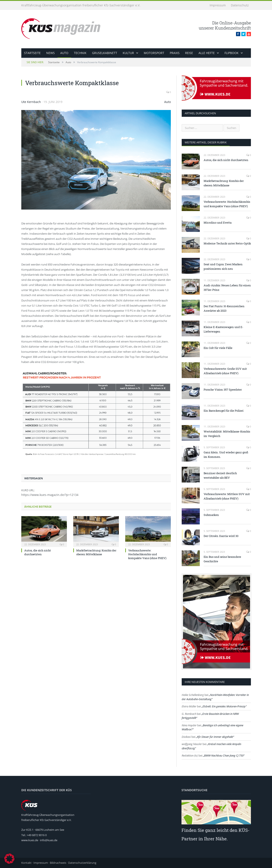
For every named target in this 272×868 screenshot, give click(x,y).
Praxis (175, 53)
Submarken (211, 515)
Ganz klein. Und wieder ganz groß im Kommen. (226, 455)
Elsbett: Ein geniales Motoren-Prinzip (224, 706)
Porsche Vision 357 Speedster (223, 390)
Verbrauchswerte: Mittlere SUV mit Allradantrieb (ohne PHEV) (227, 496)
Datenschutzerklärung (82, 863)
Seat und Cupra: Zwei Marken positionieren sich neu (223, 266)
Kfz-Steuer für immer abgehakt (215, 737)
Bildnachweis (58, 863)
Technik (80, 53)
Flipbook (232, 53)
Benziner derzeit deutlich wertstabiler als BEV (220, 475)
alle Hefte (207, 53)
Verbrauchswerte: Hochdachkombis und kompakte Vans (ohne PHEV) (147, 554)
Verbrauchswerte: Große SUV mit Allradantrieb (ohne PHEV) (225, 371)
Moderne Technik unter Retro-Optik (227, 243)
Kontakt (26, 863)
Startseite (32, 53)
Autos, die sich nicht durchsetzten (38, 552)
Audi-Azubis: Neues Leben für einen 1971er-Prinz (227, 288)
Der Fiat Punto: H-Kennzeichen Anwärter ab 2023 (224, 308)
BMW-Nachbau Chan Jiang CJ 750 (224, 755)
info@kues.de (49, 840)
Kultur (128, 53)
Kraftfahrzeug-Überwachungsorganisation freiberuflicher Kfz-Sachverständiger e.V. (81, 5)
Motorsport (154, 53)
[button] (9, 859)
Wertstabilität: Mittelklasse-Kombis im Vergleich (227, 434)
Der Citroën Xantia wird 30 (221, 536)
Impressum (218, 5)
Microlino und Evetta (218, 223)
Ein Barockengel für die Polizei (224, 411)
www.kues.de (30, 840)
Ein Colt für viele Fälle (218, 348)
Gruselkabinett (105, 53)
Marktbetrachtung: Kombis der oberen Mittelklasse (96, 552)
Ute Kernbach (31, 102)
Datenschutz (240, 5)
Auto (64, 53)
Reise (189, 53)
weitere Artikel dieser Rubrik (206, 142)
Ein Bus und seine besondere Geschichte (222, 559)
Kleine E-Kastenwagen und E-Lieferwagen (223, 329)
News (50, 53)
